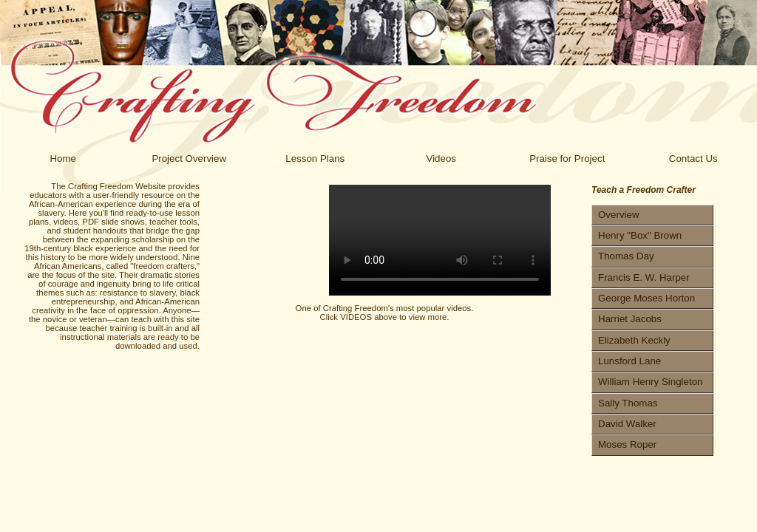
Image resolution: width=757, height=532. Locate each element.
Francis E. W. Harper (644, 277)
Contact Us (693, 158)
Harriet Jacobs (630, 319)
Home (63, 158)
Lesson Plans (315, 158)
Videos (441, 158)
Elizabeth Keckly (634, 340)
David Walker (627, 424)
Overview (619, 215)
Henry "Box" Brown (640, 235)
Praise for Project (567, 158)
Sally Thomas (628, 403)
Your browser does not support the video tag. (440, 240)
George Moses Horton (646, 298)
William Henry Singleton (650, 382)
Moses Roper (627, 444)
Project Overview (189, 158)
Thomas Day (626, 256)
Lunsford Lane (629, 361)
